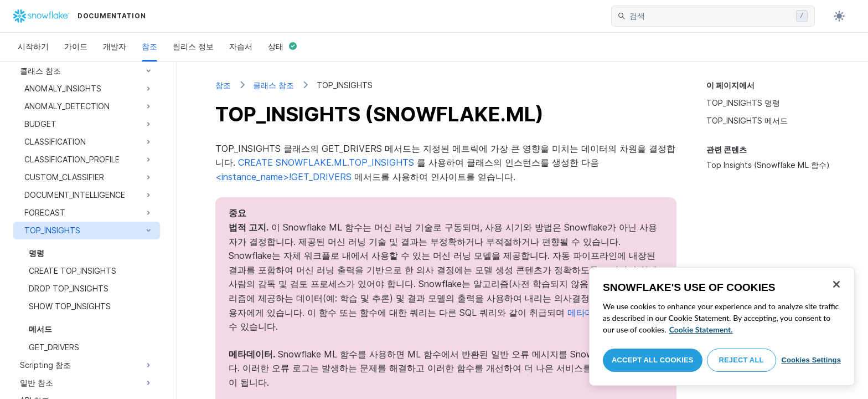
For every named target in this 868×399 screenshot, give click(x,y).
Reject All (742, 360)
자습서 (241, 46)
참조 (149, 46)
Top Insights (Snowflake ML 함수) (768, 165)
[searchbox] (711, 16)
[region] (722, 326)
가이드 (76, 46)
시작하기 (33, 46)
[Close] (836, 284)
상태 (282, 46)
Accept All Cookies (653, 360)
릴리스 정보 (193, 46)
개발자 (115, 46)
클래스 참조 (273, 85)
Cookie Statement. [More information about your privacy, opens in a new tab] (701, 329)
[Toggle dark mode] (839, 16)
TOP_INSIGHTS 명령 (743, 103)
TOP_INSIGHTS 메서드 (747, 121)
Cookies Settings (811, 360)
